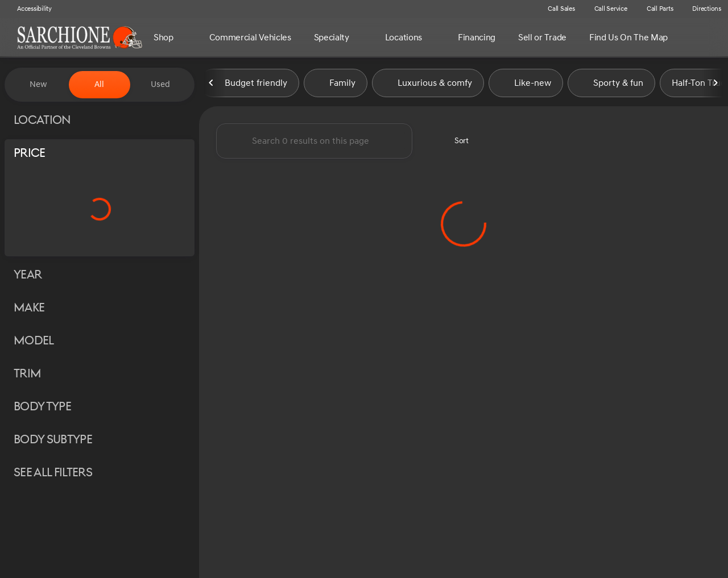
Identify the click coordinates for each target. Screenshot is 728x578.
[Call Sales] (556, 9)
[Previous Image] (212, 85)
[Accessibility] (29, 9)
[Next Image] (715, 85)
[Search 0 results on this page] (314, 143)
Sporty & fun (611, 85)
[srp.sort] (455, 143)
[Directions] (702, 9)
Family (336, 85)
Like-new (526, 85)
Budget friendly (249, 85)
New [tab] (38, 84)
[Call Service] (606, 9)
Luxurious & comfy (428, 85)
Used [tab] (160, 84)
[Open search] (715, 38)
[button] (522, 9)
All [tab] (99, 84)
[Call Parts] (655, 9)
